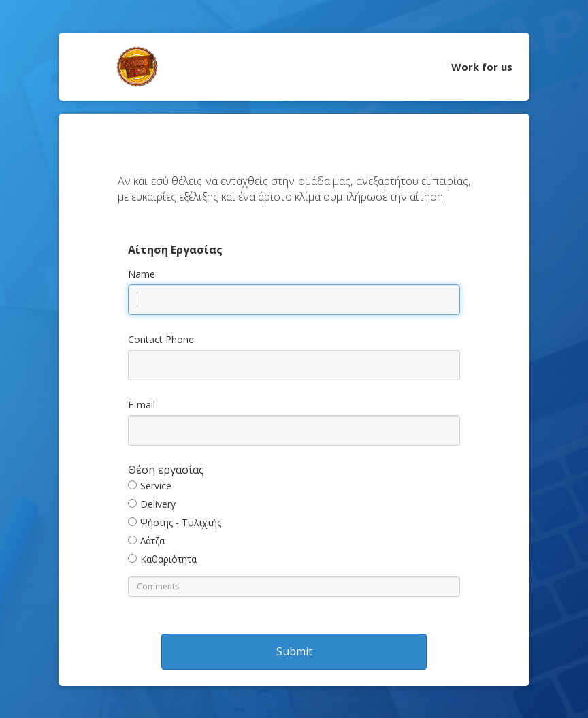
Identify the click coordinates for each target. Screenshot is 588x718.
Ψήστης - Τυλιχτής (181, 522)
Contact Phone (161, 339)
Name (142, 274)
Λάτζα (152, 541)
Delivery (158, 504)
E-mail (142, 405)
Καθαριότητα (168, 559)
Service (156, 486)
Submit (294, 651)
